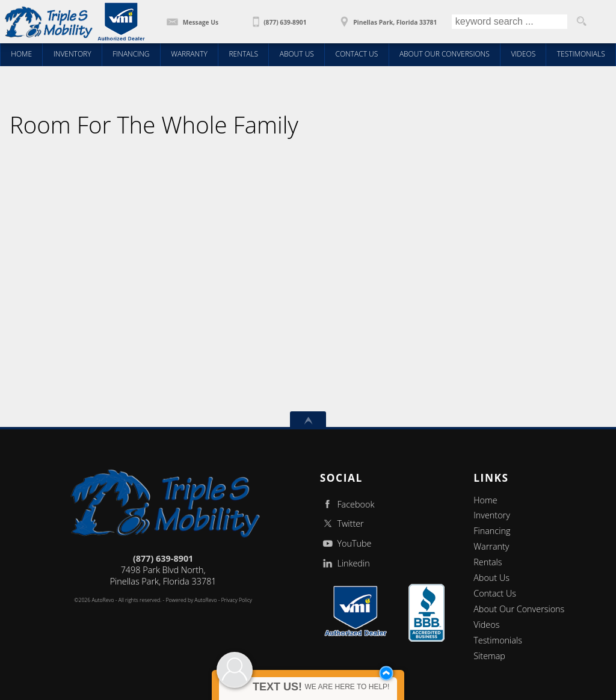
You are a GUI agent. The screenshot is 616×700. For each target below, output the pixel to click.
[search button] (582, 22)
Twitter (342, 523)
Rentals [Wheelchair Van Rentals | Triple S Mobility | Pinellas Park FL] (243, 54)
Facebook (347, 504)
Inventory (492, 515)
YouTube (346, 543)
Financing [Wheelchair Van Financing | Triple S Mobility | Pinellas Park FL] (131, 54)
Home (485, 500)
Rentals (488, 562)
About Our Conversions (519, 609)
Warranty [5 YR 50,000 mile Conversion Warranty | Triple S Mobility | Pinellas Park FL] (189, 54)
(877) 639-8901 (163, 558)
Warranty (491, 546)
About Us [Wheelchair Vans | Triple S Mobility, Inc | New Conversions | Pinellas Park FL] (297, 54)
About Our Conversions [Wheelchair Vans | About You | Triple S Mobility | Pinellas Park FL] (445, 54)
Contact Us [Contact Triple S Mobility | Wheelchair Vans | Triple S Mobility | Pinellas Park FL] (356, 54)
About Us (491, 578)
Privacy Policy (237, 600)
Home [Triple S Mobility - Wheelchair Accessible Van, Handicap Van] (21, 54)
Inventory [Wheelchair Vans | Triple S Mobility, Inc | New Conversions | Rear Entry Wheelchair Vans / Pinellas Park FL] (72, 54)
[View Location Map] (387, 18)
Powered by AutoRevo (191, 600)
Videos (486, 625)
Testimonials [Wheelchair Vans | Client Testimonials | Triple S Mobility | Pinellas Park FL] (581, 54)
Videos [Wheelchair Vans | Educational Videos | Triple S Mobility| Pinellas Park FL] (523, 54)
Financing (492, 531)
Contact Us (495, 593)
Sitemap (489, 656)
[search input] (510, 22)
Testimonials (498, 640)
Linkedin (345, 563)
